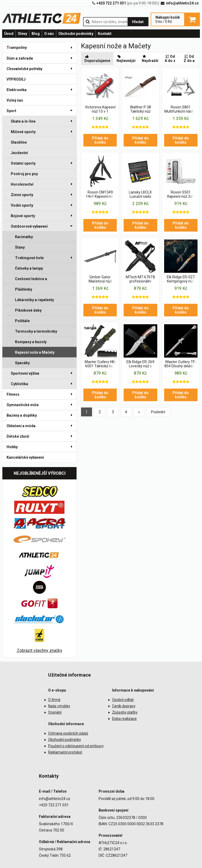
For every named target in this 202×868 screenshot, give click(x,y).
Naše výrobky (59, 706)
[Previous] (139, 412)
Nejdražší (150, 59)
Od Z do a (189, 59)
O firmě (54, 700)
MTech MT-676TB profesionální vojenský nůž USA (140, 279)
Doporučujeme (97, 59)
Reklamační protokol (65, 752)
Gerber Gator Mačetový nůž (100, 279)
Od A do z (170, 59)
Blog (36, 34)
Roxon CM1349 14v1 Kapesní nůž (100, 194)
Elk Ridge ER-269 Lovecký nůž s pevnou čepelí (140, 364)
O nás (49, 34)
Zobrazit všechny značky (40, 650)
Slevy (22, 34)
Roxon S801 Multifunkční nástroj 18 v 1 (181, 109)
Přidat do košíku (100, 140)
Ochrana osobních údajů (68, 733)
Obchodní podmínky (76, 34)
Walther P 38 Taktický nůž (140, 109)
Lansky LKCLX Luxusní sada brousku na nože (140, 195)
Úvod (9, 34)
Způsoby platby (125, 712)
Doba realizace (124, 719)
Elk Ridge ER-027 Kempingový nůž (181, 279)
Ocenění (55, 712)
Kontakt (105, 34)
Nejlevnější (126, 59)
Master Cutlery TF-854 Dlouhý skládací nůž (181, 364)
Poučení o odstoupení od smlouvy (76, 746)
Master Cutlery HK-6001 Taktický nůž (100, 364)
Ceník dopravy (124, 706)
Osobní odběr (123, 700)
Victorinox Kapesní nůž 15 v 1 (100, 109)
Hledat (138, 22)
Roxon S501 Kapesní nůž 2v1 (181, 194)
